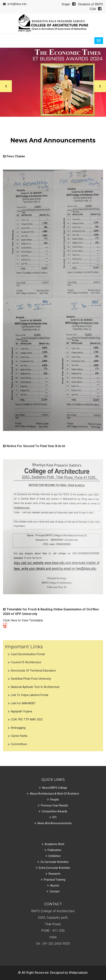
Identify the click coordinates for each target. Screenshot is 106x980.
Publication (54, 850)
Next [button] (100, 86)
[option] (53, 82)
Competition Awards (54, 811)
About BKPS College (55, 788)
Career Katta (19, 736)
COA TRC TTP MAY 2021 (27, 719)
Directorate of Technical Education (33, 671)
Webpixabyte (78, 973)
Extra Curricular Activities (54, 868)
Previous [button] (6, 86)
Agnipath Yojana (21, 711)
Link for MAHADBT (23, 703)
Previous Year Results (54, 805)
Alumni (55, 886)
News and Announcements (55, 823)
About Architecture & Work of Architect (54, 794)
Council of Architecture (26, 662)
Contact (54, 891)
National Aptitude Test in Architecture (35, 687)
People (54, 800)
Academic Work (55, 844)
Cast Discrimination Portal (28, 654)
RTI (54, 817)
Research (54, 874)
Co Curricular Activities (54, 862)
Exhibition (55, 856)
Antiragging (18, 728)
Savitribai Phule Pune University (31, 679)
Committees (19, 744)
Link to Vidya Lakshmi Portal (30, 695)
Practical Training (55, 880)
